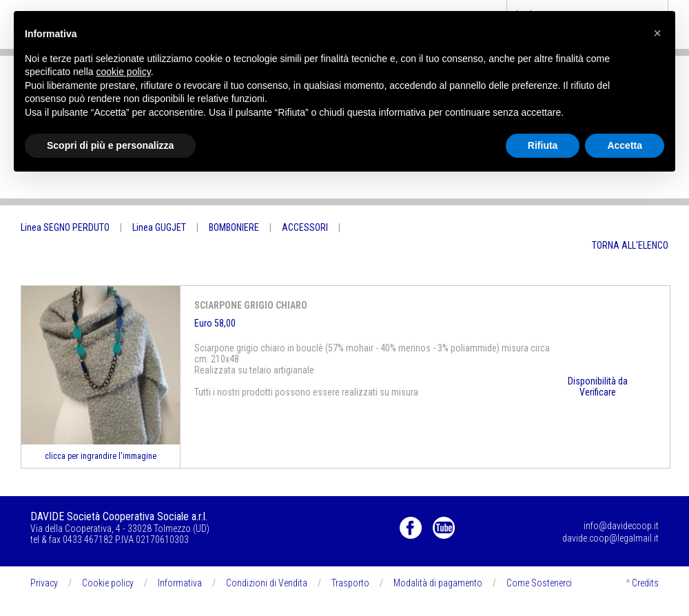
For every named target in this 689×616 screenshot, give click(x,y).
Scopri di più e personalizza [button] (110, 145)
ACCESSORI (305, 227)
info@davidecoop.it (621, 526)
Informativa (180, 583)
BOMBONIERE (234, 227)
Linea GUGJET (159, 227)
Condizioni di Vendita (267, 583)
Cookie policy (108, 583)
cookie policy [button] (124, 72)
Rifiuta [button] (543, 145)
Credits (645, 583)
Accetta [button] (625, 145)
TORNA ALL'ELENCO (630, 245)
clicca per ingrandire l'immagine (101, 456)
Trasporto (350, 583)
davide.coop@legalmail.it (610, 538)
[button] (657, 33)
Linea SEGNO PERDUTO (65, 227)
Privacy (44, 583)
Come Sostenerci (539, 583)
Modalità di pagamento (438, 583)
